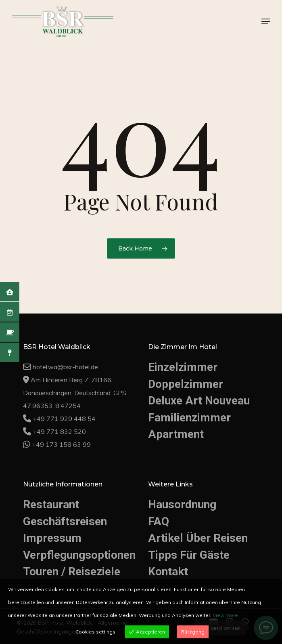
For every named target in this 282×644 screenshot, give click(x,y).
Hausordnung (182, 504)
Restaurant (51, 504)
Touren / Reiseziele (72, 571)
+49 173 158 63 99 (61, 444)
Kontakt (168, 571)
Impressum (52, 538)
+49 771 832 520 (59, 431)
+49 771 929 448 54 (64, 419)
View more (225, 615)
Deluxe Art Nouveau (199, 401)
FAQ (159, 521)
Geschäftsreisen (65, 521)
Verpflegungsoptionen (76, 555)
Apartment (176, 434)
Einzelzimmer (183, 367)
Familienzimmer (189, 418)
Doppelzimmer (186, 384)
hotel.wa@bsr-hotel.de (65, 367)
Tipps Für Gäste (189, 555)
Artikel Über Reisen (198, 538)
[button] (266, 21)
